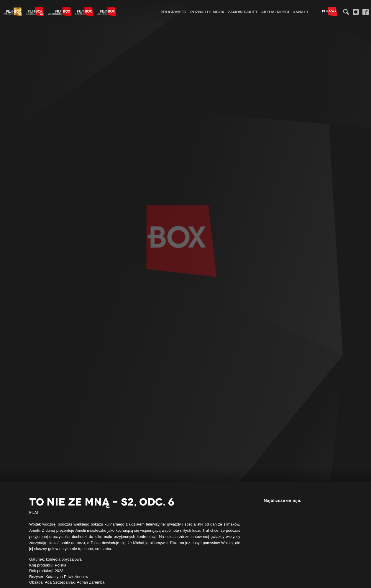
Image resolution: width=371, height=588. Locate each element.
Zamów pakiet (243, 12)
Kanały (301, 12)
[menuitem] (174, 12)
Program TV (174, 12)
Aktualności (275, 12)
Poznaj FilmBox (207, 12)
